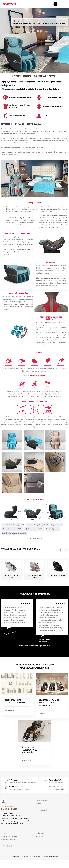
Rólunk (39, 807)
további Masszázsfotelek (34, 537)
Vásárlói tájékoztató (9, 839)
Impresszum (6, 842)
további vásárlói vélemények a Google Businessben (34, 645)
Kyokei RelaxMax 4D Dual (11, 575)
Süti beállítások (7, 846)
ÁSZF (5, 833)
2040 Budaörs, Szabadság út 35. (12, 815)
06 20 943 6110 (9, 809)
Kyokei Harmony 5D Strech (35, 575)
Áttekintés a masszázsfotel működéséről (29, 750)
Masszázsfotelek (42, 800)
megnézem (9, 710)
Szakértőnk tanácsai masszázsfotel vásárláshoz (50, 703)
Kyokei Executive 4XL (58, 574)
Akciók (39, 803)
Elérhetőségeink (42, 810)
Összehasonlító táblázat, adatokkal (15, 701)
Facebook (40, 833)
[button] (61, 549)
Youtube (39, 836)
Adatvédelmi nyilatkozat (10, 836)
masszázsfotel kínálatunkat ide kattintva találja (35, 89)
